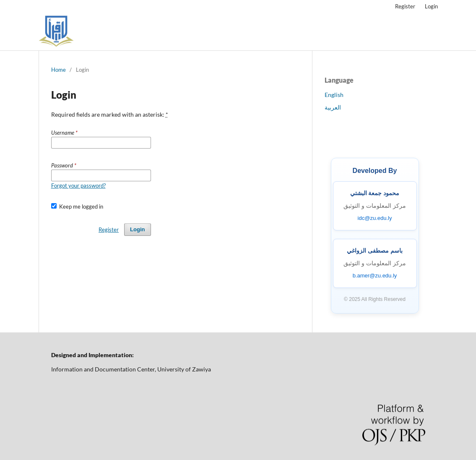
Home (59, 70)
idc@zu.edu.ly (375, 218)
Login (431, 6)
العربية (333, 107)
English (334, 95)
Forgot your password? (78, 186)
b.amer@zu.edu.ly (375, 276)
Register (405, 6)
